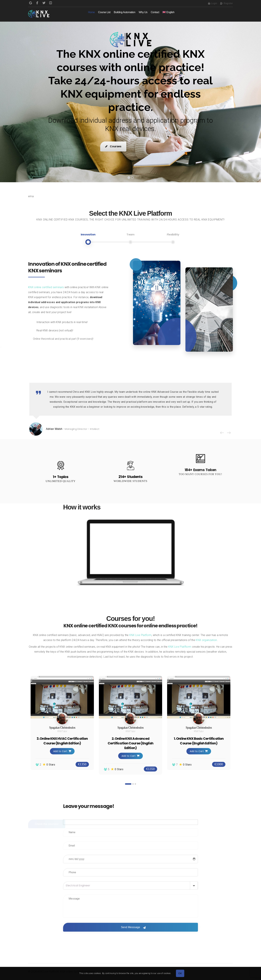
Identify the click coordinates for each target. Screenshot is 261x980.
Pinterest (51, 3)
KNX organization (206, 640)
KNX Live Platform (140, 635)
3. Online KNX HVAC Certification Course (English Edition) (62, 741)
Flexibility (173, 235)
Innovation (88, 235)
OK (180, 973)
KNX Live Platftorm (180, 647)
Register (226, 3)
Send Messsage (131, 927)
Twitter (44, 3)
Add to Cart (62, 751)
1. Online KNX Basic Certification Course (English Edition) (199, 741)
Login (213, 3)
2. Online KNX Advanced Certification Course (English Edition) (130, 743)
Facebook (37, 3)
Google (31, 3)
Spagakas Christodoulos (62, 728)
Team (130, 235)
